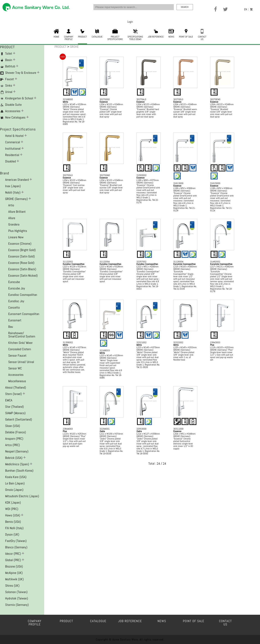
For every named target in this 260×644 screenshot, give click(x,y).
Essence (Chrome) (20, 244)
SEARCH (185, 7)
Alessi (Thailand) (16, 387)
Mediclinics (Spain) (18, 464)
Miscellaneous (17, 381)
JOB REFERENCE (156, 34)
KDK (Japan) (13, 502)
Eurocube (14, 282)
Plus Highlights (18, 231)
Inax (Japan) (13, 186)
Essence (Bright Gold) (22, 250)
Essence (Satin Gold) (22, 256)
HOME (56, 34)
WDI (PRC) (12, 509)
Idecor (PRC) (13, 554)
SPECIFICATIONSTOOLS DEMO (135, 35)
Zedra (102, 431)
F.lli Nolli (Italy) (14, 528)
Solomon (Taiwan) (16, 592)
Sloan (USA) (13, 426)
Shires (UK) (12, 586)
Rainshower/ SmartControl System (22, 335)
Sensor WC (15, 368)
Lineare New (16, 237)
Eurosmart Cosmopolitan (24, 314)
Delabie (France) (16, 432)
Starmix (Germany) (17, 605)
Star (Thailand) (14, 407)
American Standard (17, 180)
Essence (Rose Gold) (21, 263)
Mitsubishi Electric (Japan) (22, 496)
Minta (65, 102)
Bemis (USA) (13, 522)
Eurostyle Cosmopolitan (184, 264)
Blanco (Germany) (16, 547)
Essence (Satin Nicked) (23, 276)
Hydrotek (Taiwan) (17, 598)
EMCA (9, 400)
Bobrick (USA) (14, 458)
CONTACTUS (202, 35)
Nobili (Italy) (13, 192)
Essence (104, 102)
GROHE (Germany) (17, 199)
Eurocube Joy (17, 288)
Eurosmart (15, 320)
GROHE (74, 47)
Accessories (16, 375)
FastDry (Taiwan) (16, 541)
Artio (11, 205)
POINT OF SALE (186, 34)
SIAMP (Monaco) (15, 413)
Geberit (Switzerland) (19, 419)
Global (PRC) (13, 560)
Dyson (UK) (12, 534)
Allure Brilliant (17, 212)
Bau (11, 327)
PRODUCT (82, 34)
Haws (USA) (13, 515)
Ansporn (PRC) (14, 439)
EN (246, 9)
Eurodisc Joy (16, 301)
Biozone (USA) (14, 566)
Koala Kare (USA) (16, 477)
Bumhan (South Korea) (19, 471)
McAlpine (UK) (14, 573)
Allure (12, 218)
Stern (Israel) (14, 394)
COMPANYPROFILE (69, 35)
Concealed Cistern (20, 349)
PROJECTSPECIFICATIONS (115, 35)
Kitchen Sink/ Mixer (20, 343)
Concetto (14, 307)
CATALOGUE (97, 34)
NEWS (171, 34)
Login (130, 22)
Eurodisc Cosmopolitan (23, 295)
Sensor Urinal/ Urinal (21, 362)
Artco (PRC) (12, 445)
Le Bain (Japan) (15, 483)
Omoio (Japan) (14, 490)
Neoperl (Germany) (17, 451)
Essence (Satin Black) (22, 269)
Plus (212, 345)
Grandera (14, 224)
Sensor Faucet (17, 355)
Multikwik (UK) (14, 579)
